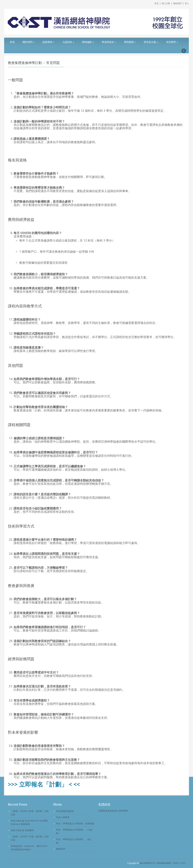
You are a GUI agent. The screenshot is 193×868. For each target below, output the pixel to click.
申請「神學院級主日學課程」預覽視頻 (75, 824)
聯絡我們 (177, 3)
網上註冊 (166, 3)
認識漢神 (48, 42)
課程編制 (88, 42)
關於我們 (29, 42)
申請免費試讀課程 (65, 811)
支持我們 (172, 42)
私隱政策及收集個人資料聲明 (113, 811)
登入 (187, 3)
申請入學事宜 (63, 817)
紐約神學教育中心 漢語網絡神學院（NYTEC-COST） (163, 863)
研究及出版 (151, 42)
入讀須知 (68, 42)
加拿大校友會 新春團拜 (22, 830)
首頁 (156, 3)
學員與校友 (109, 42)
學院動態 (130, 42)
